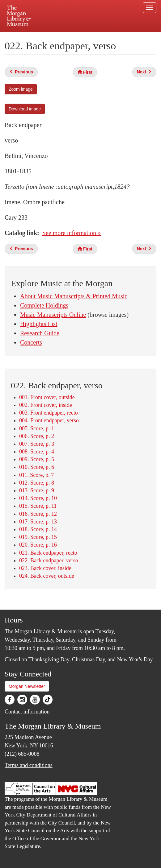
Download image (25, 109)
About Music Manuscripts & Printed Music (74, 296)
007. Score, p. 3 (37, 444)
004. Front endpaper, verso (49, 420)
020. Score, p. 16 (38, 545)
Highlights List (39, 324)
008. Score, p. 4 (37, 452)
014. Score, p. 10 (38, 498)
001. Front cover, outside (47, 397)
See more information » (72, 233)
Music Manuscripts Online (53, 315)
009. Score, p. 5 (37, 459)
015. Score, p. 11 (38, 506)
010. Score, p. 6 (37, 467)
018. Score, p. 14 (38, 529)
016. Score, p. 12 (38, 514)
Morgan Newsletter (27, 686)
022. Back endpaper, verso (49, 560)
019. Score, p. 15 (38, 537)
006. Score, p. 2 (37, 436)
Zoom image (21, 89)
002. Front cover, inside (46, 405)
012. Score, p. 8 (37, 483)
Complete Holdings (44, 305)
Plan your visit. (29, 36)
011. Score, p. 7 (36, 475)
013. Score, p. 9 (37, 490)
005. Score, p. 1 (37, 428)
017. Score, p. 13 (38, 522)
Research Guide (40, 333)
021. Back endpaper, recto (48, 553)
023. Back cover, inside (45, 568)
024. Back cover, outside (47, 576)
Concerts (31, 342)
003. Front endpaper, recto (49, 413)
